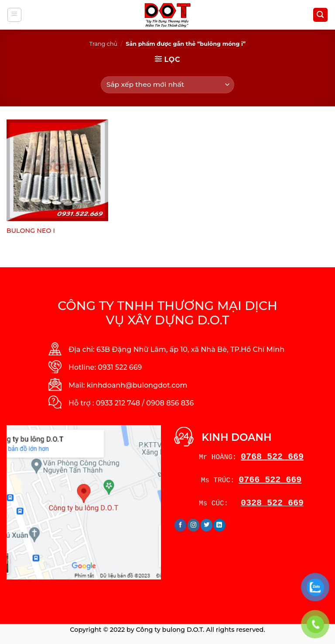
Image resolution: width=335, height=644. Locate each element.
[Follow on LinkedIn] (219, 525)
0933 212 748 (118, 403)
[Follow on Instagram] (193, 525)
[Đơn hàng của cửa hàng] (167, 85)
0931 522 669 (120, 367)
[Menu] (15, 15)
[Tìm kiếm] (321, 15)
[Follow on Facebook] (180, 525)
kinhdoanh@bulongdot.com (137, 385)
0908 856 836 (170, 403)
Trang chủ (103, 44)
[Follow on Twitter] (207, 525)
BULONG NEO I (31, 231)
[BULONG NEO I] (57, 170)
